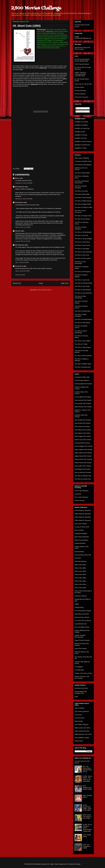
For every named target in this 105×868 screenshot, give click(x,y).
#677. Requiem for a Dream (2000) (87, 787)
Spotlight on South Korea (82, 145)
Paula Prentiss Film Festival (83, 459)
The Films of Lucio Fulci (82, 280)
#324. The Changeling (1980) (86, 846)
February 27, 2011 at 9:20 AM (24, 183)
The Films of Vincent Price (83, 479)
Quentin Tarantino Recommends (80, 636)
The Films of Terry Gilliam (83, 341)
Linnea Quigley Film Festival (83, 446)
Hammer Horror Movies (82, 617)
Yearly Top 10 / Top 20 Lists (83, 84)
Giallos (77, 604)
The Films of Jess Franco (83, 245)
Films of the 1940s (80, 565)
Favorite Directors (80, 94)
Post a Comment (20, 275)
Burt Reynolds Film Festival (83, 384)
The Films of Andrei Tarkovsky (81, 187)
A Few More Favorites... (82, 97)
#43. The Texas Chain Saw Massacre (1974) (87, 769)
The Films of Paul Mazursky (83, 293)
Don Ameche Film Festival (83, 404)
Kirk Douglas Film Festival (83, 436)
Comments (80, 111)
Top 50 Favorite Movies (82, 64)
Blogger (78, 864)
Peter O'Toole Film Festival (83, 463)
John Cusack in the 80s (82, 731)
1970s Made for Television (83, 510)
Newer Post (17, 283)
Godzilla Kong (79, 607)
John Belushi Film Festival (83, 430)
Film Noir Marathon (81, 561)
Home (41, 283)
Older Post (65, 283)
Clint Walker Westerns (82, 725)
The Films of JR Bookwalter (83, 232)
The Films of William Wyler (83, 364)
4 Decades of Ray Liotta (82, 377)
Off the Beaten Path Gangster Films (81, 692)
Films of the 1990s (80, 581)
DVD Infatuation (20, 187)
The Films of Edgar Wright (83, 204)
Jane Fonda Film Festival (82, 423)
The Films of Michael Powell (83, 283)
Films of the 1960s (80, 571)
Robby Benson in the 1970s (83, 734)
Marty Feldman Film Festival (83, 450)
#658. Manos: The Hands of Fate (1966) (87, 817)
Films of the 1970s (80, 574)
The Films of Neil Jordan (82, 286)
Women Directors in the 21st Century (82, 677)
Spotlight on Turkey (81, 148)
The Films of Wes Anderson (83, 356)
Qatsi (76, 697)
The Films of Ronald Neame (83, 319)
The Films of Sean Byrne (82, 323)
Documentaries (79, 552)
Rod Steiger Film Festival (82, 469)
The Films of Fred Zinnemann (80, 212)
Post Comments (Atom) (45, 290)
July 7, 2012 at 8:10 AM (22, 262)
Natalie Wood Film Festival (83, 456)
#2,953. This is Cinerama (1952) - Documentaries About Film (87, 828)
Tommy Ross (19, 266)
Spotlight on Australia (81, 122)
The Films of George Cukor (83, 216)
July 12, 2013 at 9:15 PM (22, 271)
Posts (78, 108)
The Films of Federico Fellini (83, 207)
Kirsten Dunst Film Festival (83, 440)
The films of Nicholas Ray (83, 367)
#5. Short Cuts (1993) (27, 26)
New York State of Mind (82, 627)
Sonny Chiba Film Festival (83, 472)
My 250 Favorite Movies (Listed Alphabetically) (82, 60)
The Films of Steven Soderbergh (81, 332)
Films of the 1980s (80, 578)
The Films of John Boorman (83, 252)
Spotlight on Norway (81, 135)
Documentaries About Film (83, 555)
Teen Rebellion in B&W (82, 738)
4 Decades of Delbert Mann (83, 161)
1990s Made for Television (83, 517)
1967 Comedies (80, 708)
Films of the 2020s (80, 588)
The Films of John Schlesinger (80, 263)
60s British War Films (81, 688)
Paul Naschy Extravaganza (83, 165)
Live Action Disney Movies (83, 621)
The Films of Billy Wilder (82, 194)
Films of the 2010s (80, 584)
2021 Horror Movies (81, 524)
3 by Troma (78, 715)
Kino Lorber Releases (81, 497)
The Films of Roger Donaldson (81, 315)
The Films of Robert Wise (83, 311)
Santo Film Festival (81, 649)
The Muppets (79, 667)
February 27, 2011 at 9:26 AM (24, 199)
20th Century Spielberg (82, 158)
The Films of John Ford (82, 255)
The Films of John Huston (83, 258)
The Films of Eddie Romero (83, 201)
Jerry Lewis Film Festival (82, 427)
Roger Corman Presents (82, 640)
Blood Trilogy (79, 721)
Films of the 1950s (80, 568)
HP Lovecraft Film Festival (83, 611)
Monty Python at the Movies (83, 453)
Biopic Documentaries (81, 540)
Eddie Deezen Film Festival (83, 407)
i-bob (67, 864)
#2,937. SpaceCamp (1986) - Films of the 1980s (87, 808)
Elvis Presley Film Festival (83, 420)
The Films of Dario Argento (83, 198)
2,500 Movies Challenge (36, 8)
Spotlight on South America (83, 141)
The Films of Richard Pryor (83, 476)
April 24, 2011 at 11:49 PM (23, 227)
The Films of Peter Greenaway (80, 297)
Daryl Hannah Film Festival (83, 400)
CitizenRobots (19, 202)
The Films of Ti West (81, 344)
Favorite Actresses (80, 91)
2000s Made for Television (83, 520)
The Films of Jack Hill (81, 235)
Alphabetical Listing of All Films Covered (82, 48)
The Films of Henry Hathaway (81, 228)
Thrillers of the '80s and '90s (83, 673)
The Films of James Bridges (83, 239)
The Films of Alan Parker (82, 173)
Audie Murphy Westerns (82, 380)
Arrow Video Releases (82, 491)
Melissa (17, 178)
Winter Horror (79, 741)
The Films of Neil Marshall (83, 290)
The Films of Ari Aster (81, 191)
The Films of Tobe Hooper (83, 347)
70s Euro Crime (80, 718)
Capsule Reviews (80, 543)
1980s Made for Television (83, 514)
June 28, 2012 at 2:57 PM (23, 241)
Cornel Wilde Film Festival (83, 397)
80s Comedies (79, 530)
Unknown (18, 231)
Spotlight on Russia (81, 138)
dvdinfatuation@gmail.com (83, 38)
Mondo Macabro (80, 500)
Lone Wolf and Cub (81, 624)
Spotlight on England (81, 125)
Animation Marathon (81, 533)
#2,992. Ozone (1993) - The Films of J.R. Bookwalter (87, 779)
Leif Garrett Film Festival (82, 443)
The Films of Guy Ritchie (82, 219)
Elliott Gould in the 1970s (82, 728)
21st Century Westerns (82, 711)
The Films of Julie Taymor (83, 272)
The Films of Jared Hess (82, 242)
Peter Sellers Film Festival (83, 466)
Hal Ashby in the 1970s (82, 614)
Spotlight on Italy (80, 132)
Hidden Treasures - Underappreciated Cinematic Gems (81, 74)
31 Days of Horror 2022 (82, 527)
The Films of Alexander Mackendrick (82, 182)
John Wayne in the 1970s (83, 433)
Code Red (78, 494)
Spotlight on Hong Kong (82, 128)
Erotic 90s (78, 558)
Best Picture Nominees (82, 537)
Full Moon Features (81, 596)
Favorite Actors (79, 87)
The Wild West (79, 670)
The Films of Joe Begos (82, 249)
